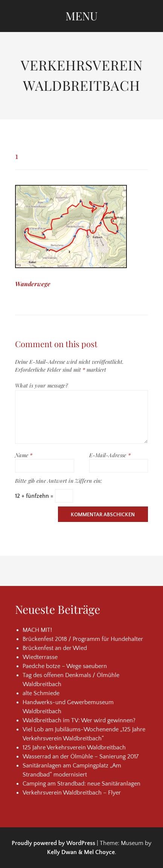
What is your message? (41, 385)
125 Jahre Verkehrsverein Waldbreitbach (74, 747)
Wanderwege (33, 284)
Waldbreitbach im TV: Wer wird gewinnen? (79, 720)
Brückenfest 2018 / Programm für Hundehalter (83, 639)
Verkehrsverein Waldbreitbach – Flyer (72, 793)
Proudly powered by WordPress (53, 843)
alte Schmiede (41, 693)
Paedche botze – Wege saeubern (65, 666)
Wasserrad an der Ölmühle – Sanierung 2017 (81, 757)
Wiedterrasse (40, 657)
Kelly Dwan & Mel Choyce (81, 852)
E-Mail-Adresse (110, 455)
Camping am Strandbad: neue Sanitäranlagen (81, 784)
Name (24, 455)
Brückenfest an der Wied (55, 648)
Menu (81, 16)
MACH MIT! (37, 630)
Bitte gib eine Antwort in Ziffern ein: (59, 481)
